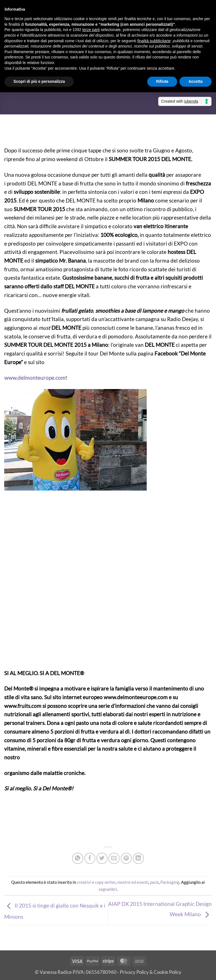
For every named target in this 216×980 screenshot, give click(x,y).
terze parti (91, 30)
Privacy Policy (134, 972)
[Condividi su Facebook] (90, 858)
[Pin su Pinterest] (126, 858)
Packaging (170, 882)
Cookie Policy (168, 972)
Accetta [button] (195, 81)
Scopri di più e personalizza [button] (39, 81)
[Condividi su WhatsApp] (78, 858)
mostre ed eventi (133, 882)
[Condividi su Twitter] (102, 858)
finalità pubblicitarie (154, 41)
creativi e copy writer (96, 882)
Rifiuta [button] (162, 81)
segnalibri (108, 889)
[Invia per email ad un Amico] (114, 858)
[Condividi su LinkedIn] (138, 858)
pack (154, 882)
